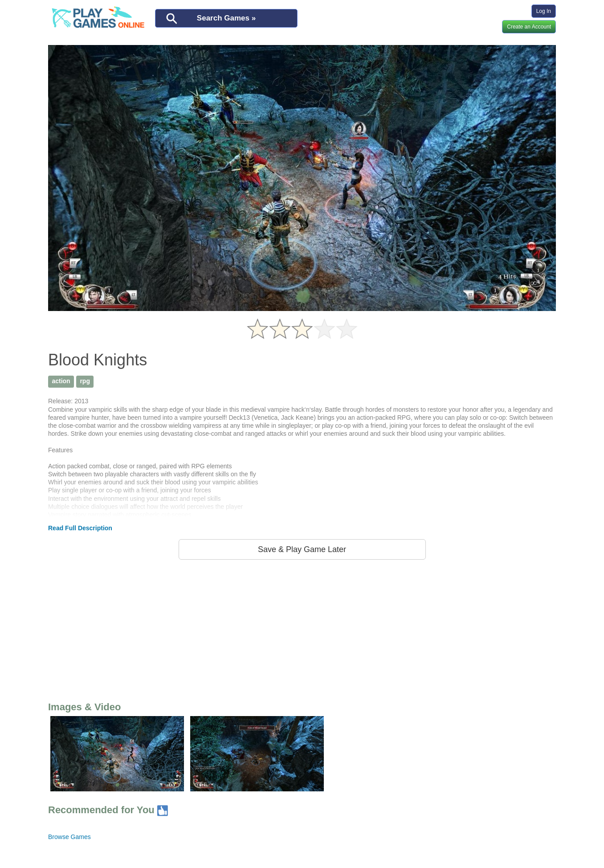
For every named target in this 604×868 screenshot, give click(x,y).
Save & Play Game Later (302, 549)
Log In (544, 11)
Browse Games (69, 837)
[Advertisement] (302, 629)
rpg (85, 381)
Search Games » (226, 18)
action (61, 381)
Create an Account (529, 27)
